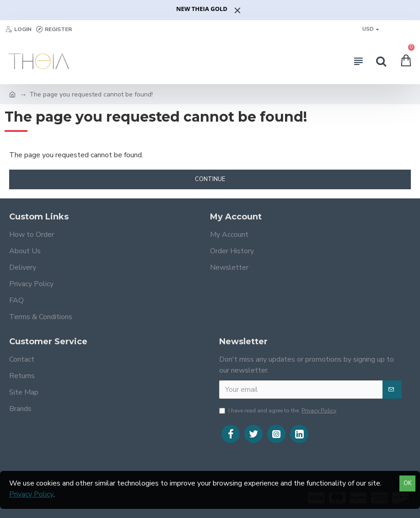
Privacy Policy (31, 494)
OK (408, 483)
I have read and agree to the (278, 411)
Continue (210, 179)
